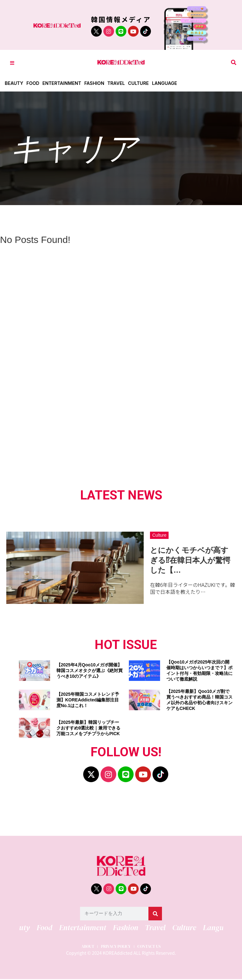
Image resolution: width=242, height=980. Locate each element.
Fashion (98, 83)
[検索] (155, 914)
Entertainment (64, 83)
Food (34, 83)
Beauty (14, 83)
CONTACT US (155, 946)
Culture (144, 83)
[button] (234, 63)
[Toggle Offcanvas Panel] (12, 63)
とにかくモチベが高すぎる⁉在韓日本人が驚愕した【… (190, 560)
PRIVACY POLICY (115, 946)
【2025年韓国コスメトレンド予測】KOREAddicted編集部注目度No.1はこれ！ (88, 700)
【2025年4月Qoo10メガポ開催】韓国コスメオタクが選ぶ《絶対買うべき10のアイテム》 (89, 670)
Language (171, 83)
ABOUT (81, 946)
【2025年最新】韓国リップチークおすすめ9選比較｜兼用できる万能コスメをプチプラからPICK (89, 728)
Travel (121, 83)
